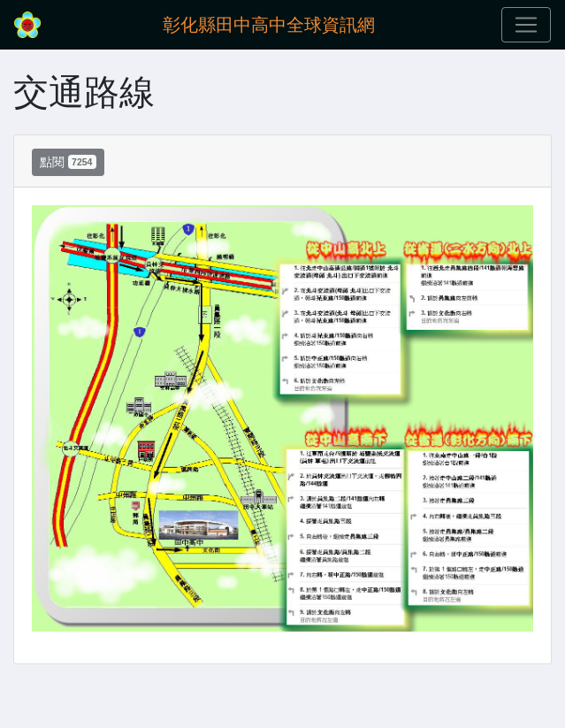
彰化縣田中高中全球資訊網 (269, 25)
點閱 (68, 162)
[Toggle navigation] (526, 25)
